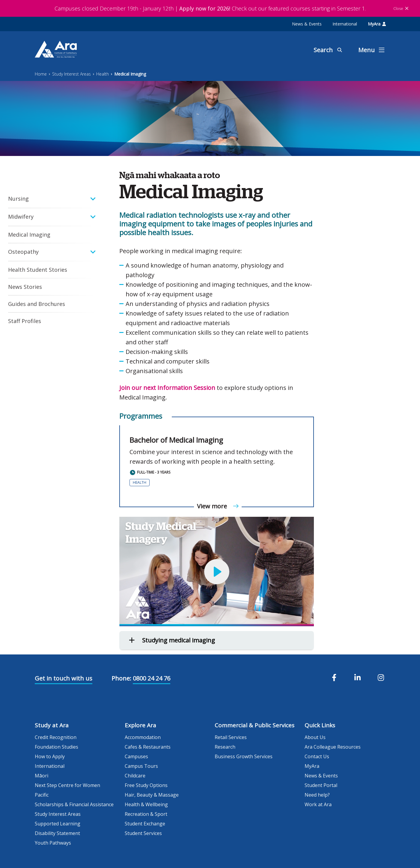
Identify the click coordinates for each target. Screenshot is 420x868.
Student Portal (321, 785)
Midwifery (21, 217)
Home (41, 74)
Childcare (135, 776)
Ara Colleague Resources (333, 747)
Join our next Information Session (167, 388)
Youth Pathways (53, 843)
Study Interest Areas (71, 74)
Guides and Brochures (37, 304)
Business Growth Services (244, 756)
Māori (42, 776)
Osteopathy (23, 252)
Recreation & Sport (146, 814)
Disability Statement (57, 833)
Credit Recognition (56, 737)
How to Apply (50, 756)
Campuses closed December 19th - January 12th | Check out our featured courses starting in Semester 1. (210, 8)
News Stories (25, 287)
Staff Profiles (25, 321)
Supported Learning (58, 824)
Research (225, 747)
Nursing (18, 199)
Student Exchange (145, 824)
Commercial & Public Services (255, 725)
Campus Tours (141, 766)
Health (103, 74)
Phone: (121, 678)
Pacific (42, 795)
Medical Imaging (130, 74)
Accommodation (143, 737)
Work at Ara (318, 804)
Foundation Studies (57, 747)
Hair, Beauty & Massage (152, 795)
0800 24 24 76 (152, 678)
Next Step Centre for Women (67, 785)
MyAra (377, 24)
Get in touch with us (64, 678)
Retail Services (231, 737)
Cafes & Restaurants (148, 747)
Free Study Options (146, 785)
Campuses (136, 756)
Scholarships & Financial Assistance (74, 804)
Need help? (317, 795)
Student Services (143, 833)
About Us (315, 737)
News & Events (307, 24)
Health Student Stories (38, 270)
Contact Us (317, 756)
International (345, 24)
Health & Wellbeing (146, 804)
